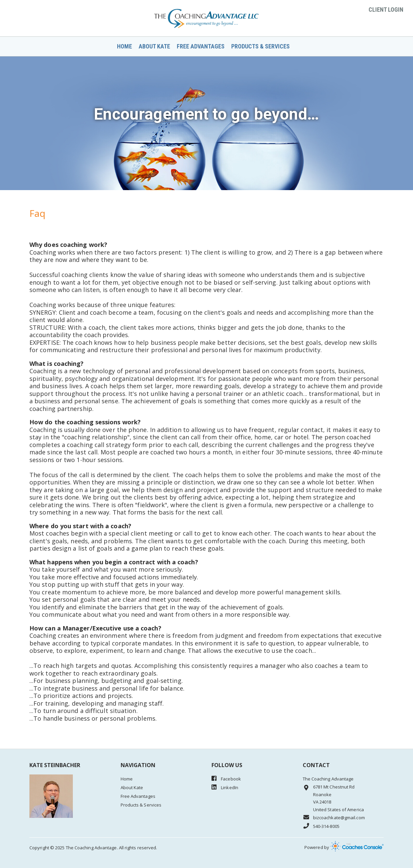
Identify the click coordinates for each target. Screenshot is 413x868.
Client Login (386, 10)
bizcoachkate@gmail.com (334, 817)
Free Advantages (201, 46)
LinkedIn (225, 787)
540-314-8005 (321, 826)
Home (124, 46)
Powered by (344, 847)
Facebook (226, 779)
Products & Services (260, 46)
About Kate (154, 46)
